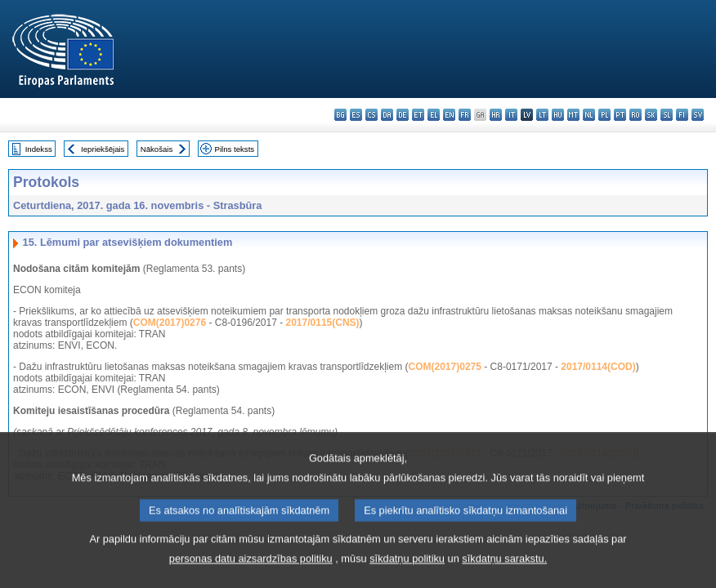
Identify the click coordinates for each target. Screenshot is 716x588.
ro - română (635, 115)
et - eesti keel (418, 115)
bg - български (340, 115)
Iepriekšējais (103, 149)
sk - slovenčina (651, 115)
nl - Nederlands (589, 115)
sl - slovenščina (667, 115)
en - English (449, 115)
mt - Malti (573, 115)
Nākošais (157, 149)
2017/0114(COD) (598, 367)
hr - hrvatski (496, 115)
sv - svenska (698, 115)
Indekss (39, 149)
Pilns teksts (235, 149)
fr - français (465, 115)
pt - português (620, 115)
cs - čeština (371, 115)
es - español (356, 115)
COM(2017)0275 (445, 367)
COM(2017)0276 (170, 323)
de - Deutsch (403, 115)
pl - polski (604, 115)
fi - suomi (682, 115)
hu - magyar (558, 115)
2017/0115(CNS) (323, 323)
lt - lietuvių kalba (542, 115)
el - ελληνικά (434, 115)
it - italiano (511, 115)
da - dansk (387, 115)
